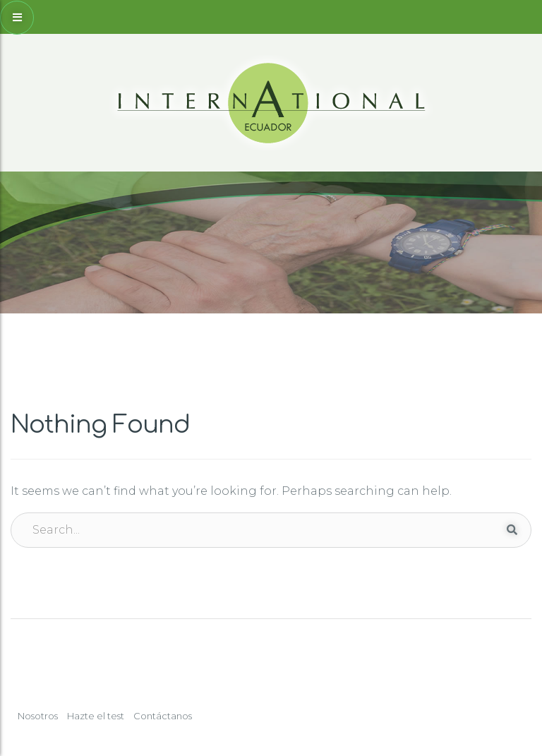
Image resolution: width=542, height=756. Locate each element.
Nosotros (38, 716)
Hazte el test (96, 716)
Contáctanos (163, 716)
